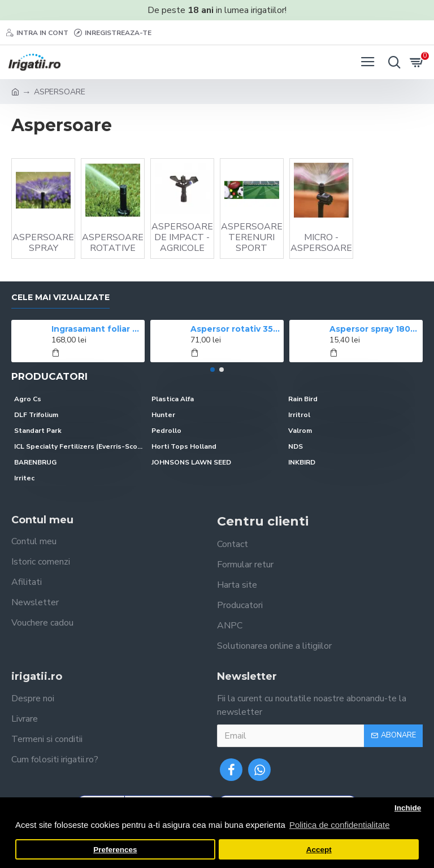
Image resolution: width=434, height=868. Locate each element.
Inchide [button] (408, 808)
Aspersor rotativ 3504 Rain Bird (235, 329)
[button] (212, 370)
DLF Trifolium (36, 415)
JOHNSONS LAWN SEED (191, 462)
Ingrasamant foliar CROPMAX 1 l (96, 329)
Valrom (300, 431)
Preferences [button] (115, 850)
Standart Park (38, 431)
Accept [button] (319, 850)
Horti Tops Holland (184, 446)
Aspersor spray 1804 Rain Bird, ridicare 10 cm (374, 329)
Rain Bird (303, 399)
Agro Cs (28, 399)
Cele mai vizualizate (60, 298)
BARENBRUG (35, 462)
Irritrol (299, 415)
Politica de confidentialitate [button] (340, 825)
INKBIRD (302, 462)
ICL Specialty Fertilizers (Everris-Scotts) (80, 446)
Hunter (163, 415)
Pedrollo (166, 431)
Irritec (24, 478)
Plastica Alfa (173, 399)
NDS (296, 446)
